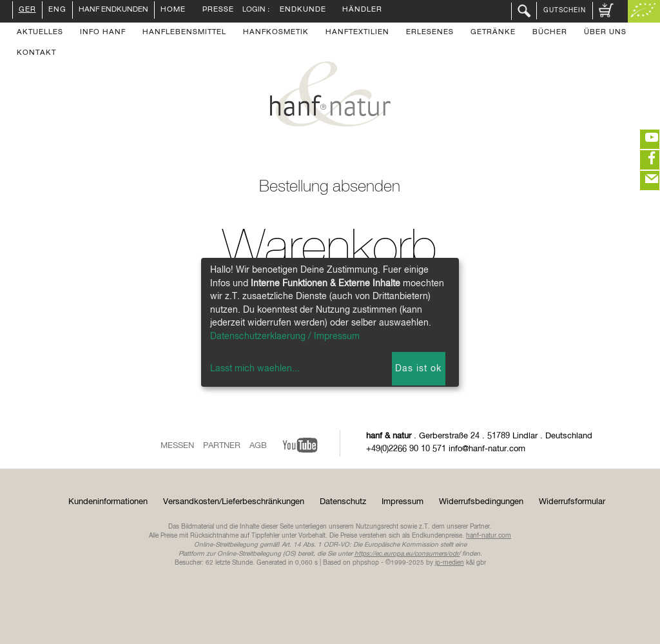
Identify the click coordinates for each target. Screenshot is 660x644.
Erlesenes (430, 33)
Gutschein (565, 10)
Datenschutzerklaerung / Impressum (285, 337)
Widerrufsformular (572, 502)
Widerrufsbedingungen (481, 502)
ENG (57, 10)
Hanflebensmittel (184, 33)
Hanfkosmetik (276, 33)
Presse (218, 10)
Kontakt (36, 54)
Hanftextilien (357, 33)
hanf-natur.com (489, 536)
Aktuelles (40, 33)
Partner (222, 446)
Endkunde (303, 10)
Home (173, 10)
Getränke (493, 33)
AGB (258, 446)
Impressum (403, 502)
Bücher (550, 33)
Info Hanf (103, 33)
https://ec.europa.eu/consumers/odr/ (407, 554)
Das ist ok (418, 369)
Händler (362, 10)
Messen (177, 446)
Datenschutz (343, 502)
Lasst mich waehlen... (255, 369)
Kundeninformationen (108, 502)
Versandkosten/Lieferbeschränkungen (234, 502)
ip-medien (450, 563)
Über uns (605, 33)
